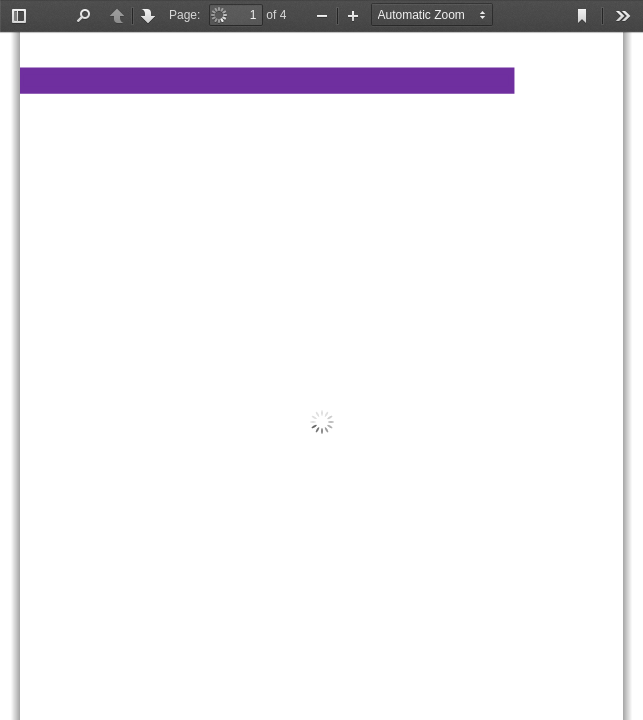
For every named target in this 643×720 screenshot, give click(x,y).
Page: (184, 15)
